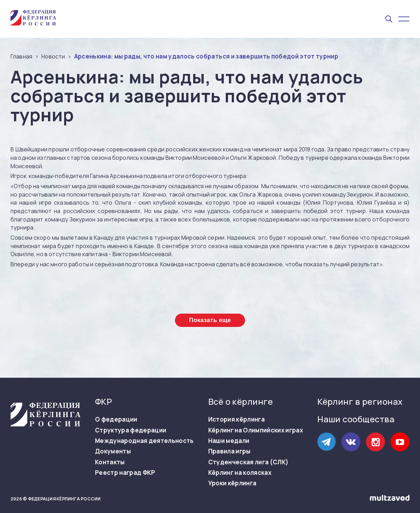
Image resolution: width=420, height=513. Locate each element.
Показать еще (210, 320)
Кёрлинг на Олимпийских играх (256, 430)
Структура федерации (131, 430)
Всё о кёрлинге (241, 401)
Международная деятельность (144, 441)
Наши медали (229, 441)
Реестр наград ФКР (125, 473)
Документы (113, 451)
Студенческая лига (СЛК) (249, 462)
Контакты (110, 462)
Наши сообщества (356, 419)
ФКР (103, 401)
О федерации (116, 419)
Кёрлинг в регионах (360, 401)
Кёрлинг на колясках (240, 473)
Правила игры (229, 451)
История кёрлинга (236, 419)
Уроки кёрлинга (232, 483)
